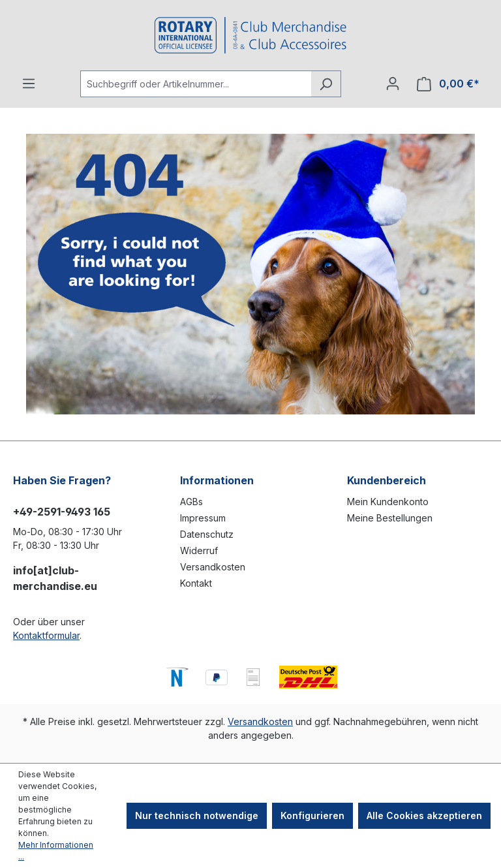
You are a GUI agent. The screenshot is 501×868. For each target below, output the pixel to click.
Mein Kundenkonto (388, 502)
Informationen (217, 480)
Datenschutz (207, 534)
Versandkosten (213, 567)
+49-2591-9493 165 (62, 512)
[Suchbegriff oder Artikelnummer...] (196, 84)
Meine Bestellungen (390, 518)
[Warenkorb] (448, 84)
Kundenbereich (387, 480)
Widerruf (199, 550)
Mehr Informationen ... (56, 851)
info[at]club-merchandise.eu (55, 578)
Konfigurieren (312, 815)
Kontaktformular (46, 635)
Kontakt (196, 583)
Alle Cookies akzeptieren (424, 815)
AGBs (191, 502)
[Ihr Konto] (393, 84)
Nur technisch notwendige (197, 815)
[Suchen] (326, 84)
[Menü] (29, 84)
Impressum (203, 518)
